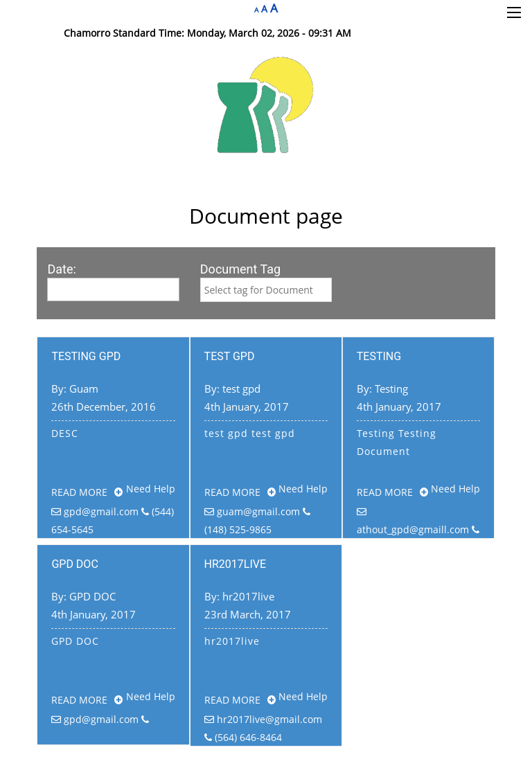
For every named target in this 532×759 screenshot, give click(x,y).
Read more (87, 492)
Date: (61, 269)
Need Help (151, 489)
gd (266, 290)
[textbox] (266, 290)
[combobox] (266, 290)
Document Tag (240, 269)
